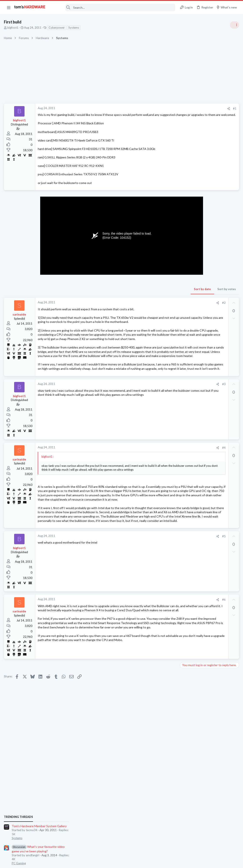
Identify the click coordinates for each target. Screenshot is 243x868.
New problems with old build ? (208, 496)
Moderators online (189, 608)
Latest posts (184, 449)
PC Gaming (188, 282)
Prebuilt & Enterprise (194, 525)
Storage (186, 572)
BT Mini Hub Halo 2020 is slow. (209, 425)
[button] (9, 7)
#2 (154, 307)
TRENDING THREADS (188, 236)
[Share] (159, 109)
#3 (154, 414)
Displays (187, 546)
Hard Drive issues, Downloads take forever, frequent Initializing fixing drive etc (208, 560)
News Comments (192, 316)
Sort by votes (157, 293)
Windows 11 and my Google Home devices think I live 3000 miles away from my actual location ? (210, 585)
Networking (189, 597)
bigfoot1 (13, 28)
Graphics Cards (191, 379)
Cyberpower (57, 28)
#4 (154, 477)
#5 (154, 587)
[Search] (113, 7)
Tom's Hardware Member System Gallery (209, 245)
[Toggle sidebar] (234, 25)
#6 (154, 650)
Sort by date (132, 293)
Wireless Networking (194, 437)
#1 (165, 108)
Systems (74, 28)
